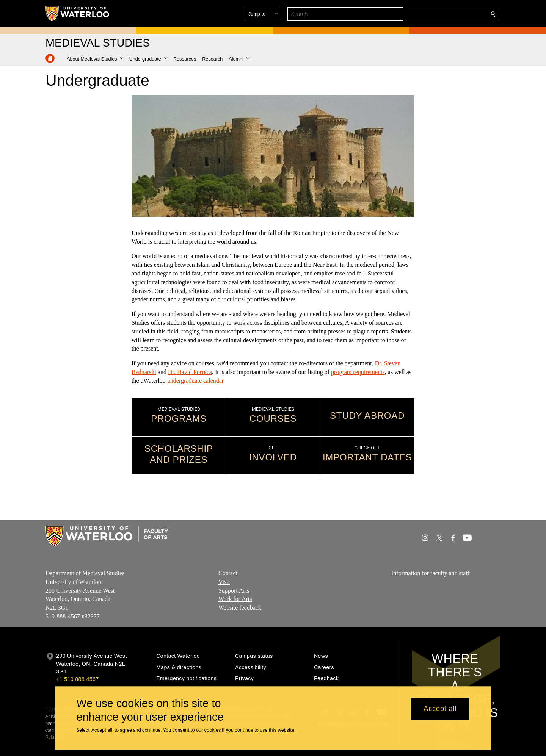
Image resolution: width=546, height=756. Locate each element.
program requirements (358, 372)
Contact (228, 573)
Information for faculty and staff (431, 573)
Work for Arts (235, 599)
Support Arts (234, 590)
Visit (224, 581)
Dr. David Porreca (190, 372)
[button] (438, 14)
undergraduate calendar (195, 381)
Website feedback (240, 608)
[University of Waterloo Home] (78, 14)
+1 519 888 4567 (77, 679)
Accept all (440, 709)
